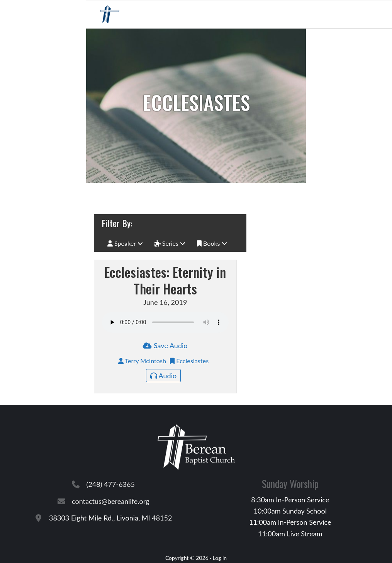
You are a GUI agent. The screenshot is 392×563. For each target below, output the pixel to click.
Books (212, 243)
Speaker (125, 243)
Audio (164, 376)
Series (170, 243)
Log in (220, 558)
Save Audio (165, 345)
